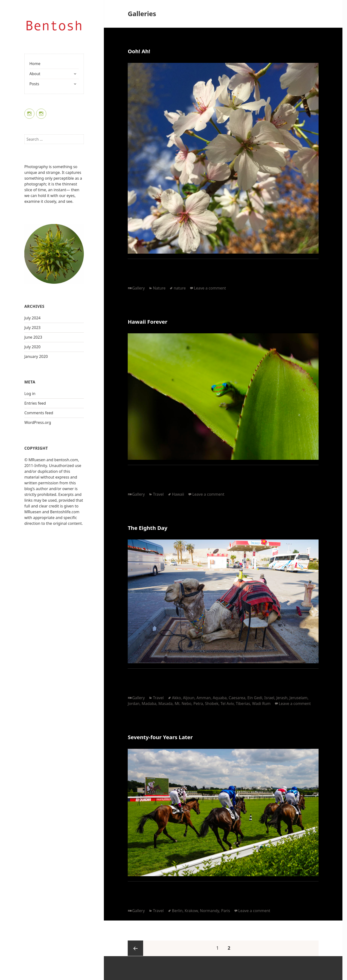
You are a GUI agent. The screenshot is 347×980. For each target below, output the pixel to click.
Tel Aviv (227, 704)
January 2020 (36, 356)
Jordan (134, 704)
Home (35, 64)
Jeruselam (298, 698)
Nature (159, 288)
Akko (177, 698)
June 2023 (33, 337)
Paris (226, 911)
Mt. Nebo (183, 704)
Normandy (210, 911)
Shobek (212, 704)
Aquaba (220, 698)
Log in (30, 394)
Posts (34, 84)
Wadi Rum (261, 704)
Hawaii (178, 494)
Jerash (282, 698)
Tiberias (243, 704)
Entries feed (35, 403)
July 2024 (32, 318)
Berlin (177, 911)
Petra (198, 704)
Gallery (138, 288)
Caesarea (237, 698)
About (35, 74)
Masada (165, 704)
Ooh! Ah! (139, 51)
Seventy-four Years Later (160, 737)
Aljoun (189, 698)
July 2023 (32, 328)
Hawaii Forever (147, 322)
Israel (269, 698)
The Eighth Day (147, 528)
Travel (158, 494)
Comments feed (39, 413)
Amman (204, 698)
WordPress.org (38, 422)
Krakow (191, 911)
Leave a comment (210, 288)
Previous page (135, 948)
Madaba (149, 704)
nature (180, 288)
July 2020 (32, 347)
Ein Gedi (255, 698)
